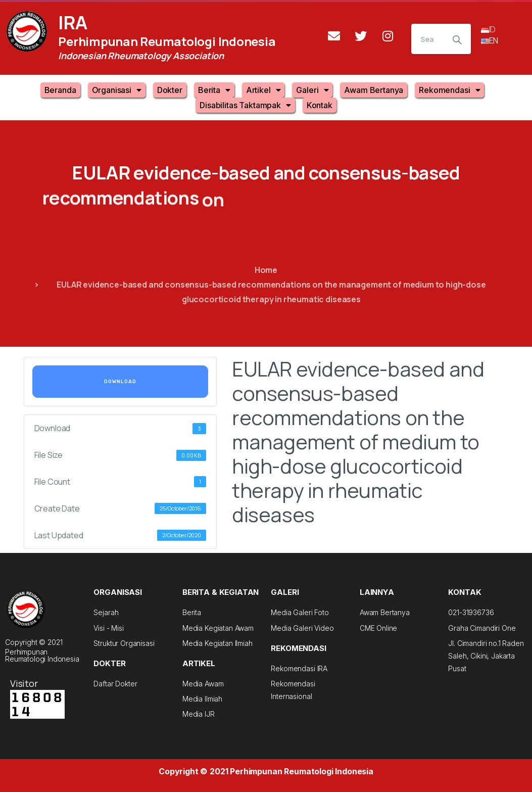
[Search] (427, 39)
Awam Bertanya (374, 90)
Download (120, 382)
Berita (214, 90)
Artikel (263, 90)
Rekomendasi (449, 90)
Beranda (60, 90)
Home (266, 270)
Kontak (320, 105)
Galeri (312, 90)
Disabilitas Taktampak (245, 105)
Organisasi (117, 90)
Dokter (170, 90)
